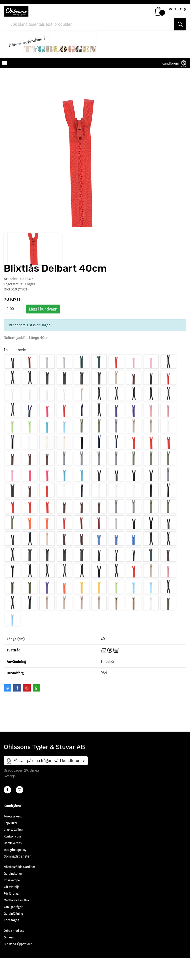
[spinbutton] (14, 331)
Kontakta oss (12, 858)
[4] (20, 812)
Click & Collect (13, 852)
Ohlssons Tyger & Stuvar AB (44, 768)
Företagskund (13, 838)
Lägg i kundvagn (43, 331)
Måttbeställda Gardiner (19, 889)
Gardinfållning (13, 936)
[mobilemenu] (4, 64)
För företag (11, 916)
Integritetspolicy (15, 872)
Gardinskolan (13, 896)
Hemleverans (13, 865)
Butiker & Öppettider (18, 966)
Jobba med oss (14, 953)
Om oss (9, 959)
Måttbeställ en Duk (16, 922)
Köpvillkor (11, 845)
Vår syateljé (12, 909)
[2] (7, 812)
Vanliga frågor (13, 929)
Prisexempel (12, 902)
